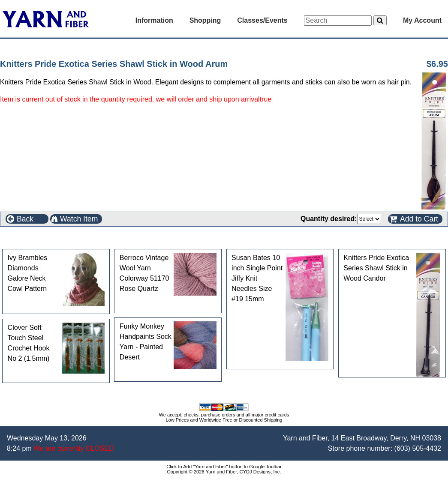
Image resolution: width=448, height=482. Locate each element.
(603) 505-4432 (418, 448)
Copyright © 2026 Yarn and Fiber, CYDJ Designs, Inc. (224, 472)
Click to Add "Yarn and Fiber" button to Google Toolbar (224, 467)
